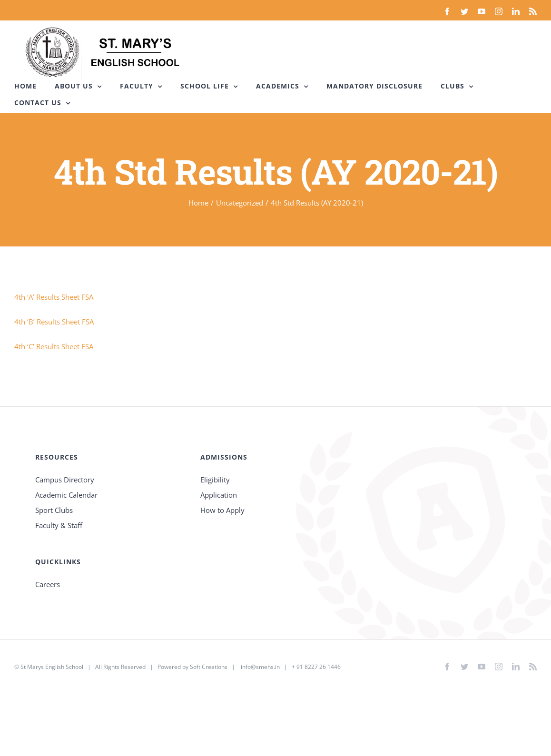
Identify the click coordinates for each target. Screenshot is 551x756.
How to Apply (222, 510)
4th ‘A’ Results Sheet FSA (54, 297)
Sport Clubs (54, 510)
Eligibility (215, 480)
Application (219, 495)
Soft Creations (209, 667)
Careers (48, 584)
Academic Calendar (66, 495)
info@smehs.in (260, 667)
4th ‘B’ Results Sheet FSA (54, 322)
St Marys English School (52, 667)
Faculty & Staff (59, 525)
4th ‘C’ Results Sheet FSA (54, 346)
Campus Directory (65, 480)
